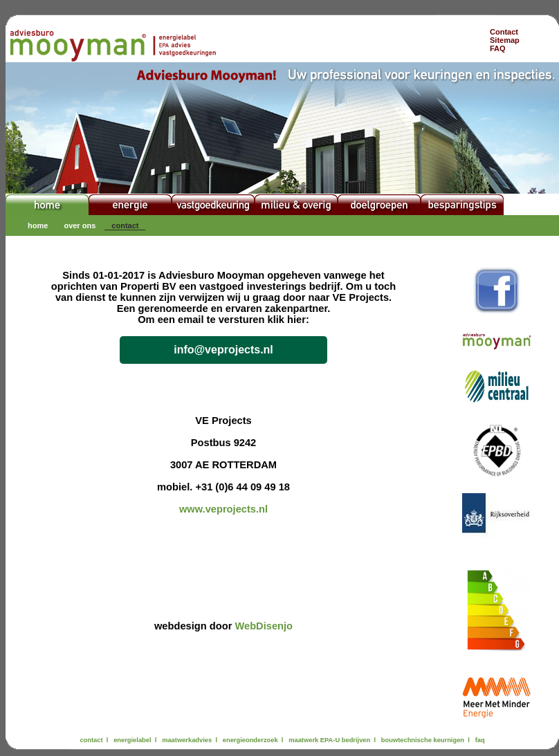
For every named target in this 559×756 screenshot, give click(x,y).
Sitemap (505, 40)
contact (125, 225)
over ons (80, 225)
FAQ (498, 48)
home (38, 225)
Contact (504, 32)
